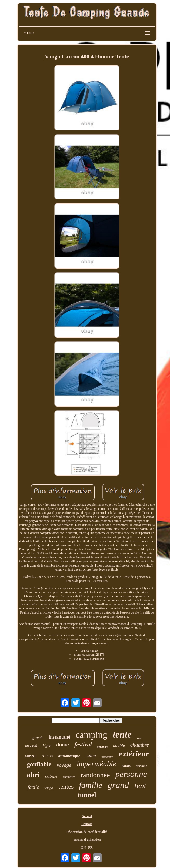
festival (83, 744)
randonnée (95, 775)
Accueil (87, 816)
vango (49, 788)
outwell (31, 756)
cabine (51, 776)
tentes (66, 786)
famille (91, 785)
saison (48, 756)
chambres (69, 777)
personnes (107, 757)
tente (122, 734)
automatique (69, 756)
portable (141, 766)
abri (33, 775)
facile (33, 787)
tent (140, 786)
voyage (64, 765)
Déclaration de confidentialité (87, 832)
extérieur (134, 754)
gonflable (39, 764)
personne (131, 774)
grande (38, 738)
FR (90, 847)
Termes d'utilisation (87, 840)
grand (118, 785)
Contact (87, 824)
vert (139, 738)
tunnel (87, 795)
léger (47, 746)
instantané (59, 737)
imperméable (96, 764)
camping (91, 735)
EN (84, 847)
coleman (103, 746)
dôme (63, 745)
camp (91, 755)
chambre (140, 745)
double (119, 745)
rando (126, 766)
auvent (31, 745)
